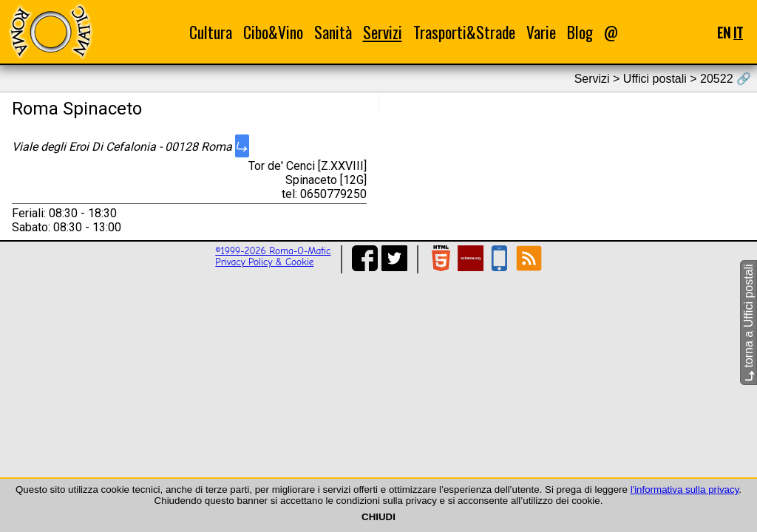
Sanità (333, 32)
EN (724, 32)
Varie (541, 32)
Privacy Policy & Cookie (264, 262)
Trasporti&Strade (464, 32)
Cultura (211, 32)
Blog (580, 32)
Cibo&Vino (273, 32)
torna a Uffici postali (748, 323)
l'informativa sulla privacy (685, 490)
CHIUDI (378, 517)
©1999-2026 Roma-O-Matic (273, 251)
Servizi (383, 32)
